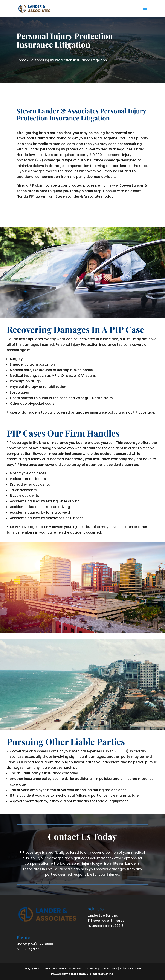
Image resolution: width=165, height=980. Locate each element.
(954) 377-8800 (40, 944)
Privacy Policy (130, 968)
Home (21, 60)
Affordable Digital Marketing (91, 974)
